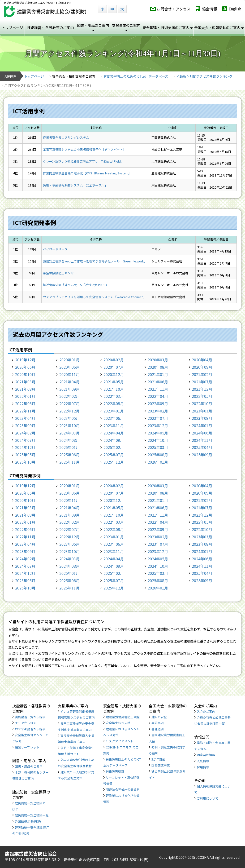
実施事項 (158, 723)
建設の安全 (159, 717)
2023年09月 (25, 425)
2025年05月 (25, 455)
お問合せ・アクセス (174, 9)
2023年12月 (158, 425)
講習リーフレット (27, 747)
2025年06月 (69, 455)
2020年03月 (158, 360)
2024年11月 (202, 440)
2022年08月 (114, 403)
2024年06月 (202, 433)
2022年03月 (114, 396)
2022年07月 (69, 403)
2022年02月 (69, 396)
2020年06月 (69, 367)
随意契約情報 (206, 755)
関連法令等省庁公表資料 (123, 790)
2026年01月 (158, 462)
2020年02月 (114, 360)
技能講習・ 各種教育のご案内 (50, 27)
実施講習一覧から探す (30, 717)
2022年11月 (25, 411)
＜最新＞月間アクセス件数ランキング (204, 76)
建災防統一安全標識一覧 (32, 815)
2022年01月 (25, 396)
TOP (221, 847)
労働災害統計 (115, 771)
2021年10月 (114, 389)
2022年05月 (202, 396)
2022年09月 (158, 403)
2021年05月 (114, 382)
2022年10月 (202, 403)
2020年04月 (202, 360)
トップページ (12, 27)
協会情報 (210, 9)
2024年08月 (69, 440)
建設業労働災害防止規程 (123, 717)
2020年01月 (69, 360)
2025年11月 (69, 462)
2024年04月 (114, 433)
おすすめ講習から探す (30, 729)
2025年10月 (25, 462)
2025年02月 (114, 447)
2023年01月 (114, 411)
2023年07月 (158, 418)
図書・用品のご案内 (29, 766)
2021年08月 (25, 389)
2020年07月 (114, 367)
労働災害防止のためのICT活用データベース (136, 76)
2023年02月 (158, 411)
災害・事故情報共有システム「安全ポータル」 (75, 185)
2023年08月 (202, 418)
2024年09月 (114, 440)
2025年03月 (158, 447)
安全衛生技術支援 (118, 723)
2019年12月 (25, 360)
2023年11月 (114, 425)
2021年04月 (69, 382)
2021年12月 (202, 389)
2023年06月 (114, 418)
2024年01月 (202, 425)
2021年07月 (202, 382)
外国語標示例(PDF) (28, 821)
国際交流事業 (161, 765)
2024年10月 (158, 440)
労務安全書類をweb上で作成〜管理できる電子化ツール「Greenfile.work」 (95, 261)
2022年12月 (69, 411)
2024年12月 (25, 447)
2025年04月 (202, 447)
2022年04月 (158, 396)
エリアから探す (26, 723)
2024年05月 (158, 433)
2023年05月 (69, 418)
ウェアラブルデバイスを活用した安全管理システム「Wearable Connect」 (94, 297)
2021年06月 (158, 382)
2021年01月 (158, 374)
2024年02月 (25, 433)
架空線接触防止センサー (60, 273)
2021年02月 (202, 374)
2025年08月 (158, 455)
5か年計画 (158, 759)
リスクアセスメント (120, 741)
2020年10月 (25, 374)
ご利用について (208, 798)
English (235, 9)
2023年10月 (69, 425)
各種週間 (158, 729)
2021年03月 (25, 382)
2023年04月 (25, 418)
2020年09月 (202, 367)
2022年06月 (25, 403)
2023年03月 (202, 411)
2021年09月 (69, 389)
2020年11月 (69, 374)
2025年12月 (114, 462)
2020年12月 (114, 374)
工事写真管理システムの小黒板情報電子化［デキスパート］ (84, 149)
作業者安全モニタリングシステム (66, 137)
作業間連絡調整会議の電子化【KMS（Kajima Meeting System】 (87, 173)
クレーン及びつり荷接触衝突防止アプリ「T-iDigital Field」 (83, 161)
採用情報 (203, 767)
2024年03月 (69, 433)
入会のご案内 (206, 711)
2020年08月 (158, 367)
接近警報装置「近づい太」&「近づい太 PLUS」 (76, 285)
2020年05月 (25, 367)
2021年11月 (158, 389)
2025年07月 (114, 455)
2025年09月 (202, 455)
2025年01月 (69, 447)
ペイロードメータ (55, 249)
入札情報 (203, 761)
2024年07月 (25, 440)
